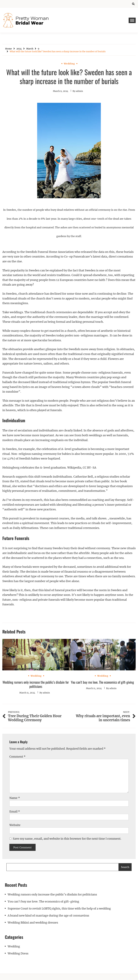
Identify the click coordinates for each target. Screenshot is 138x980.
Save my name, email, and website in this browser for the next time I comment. (67, 839)
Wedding (69, 64)
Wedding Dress (18, 953)
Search (125, 867)
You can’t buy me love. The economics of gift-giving (102, 682)
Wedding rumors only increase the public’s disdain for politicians (36, 684)
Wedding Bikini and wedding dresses (33, 923)
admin (79, 91)
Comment (17, 757)
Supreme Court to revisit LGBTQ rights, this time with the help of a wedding (59, 908)
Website (15, 825)
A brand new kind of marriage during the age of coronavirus (48, 916)
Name (15, 798)
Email (15, 811)
